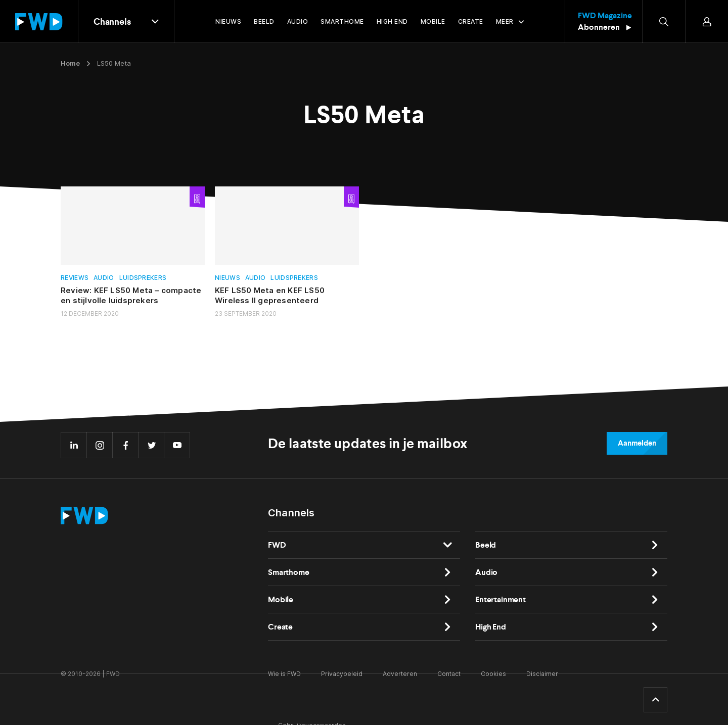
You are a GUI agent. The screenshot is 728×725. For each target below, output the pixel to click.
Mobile (281, 599)
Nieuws (227, 278)
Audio (104, 278)
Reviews (75, 278)
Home (70, 63)
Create (280, 627)
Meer (505, 21)
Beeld (486, 545)
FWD (277, 545)
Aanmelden (637, 443)
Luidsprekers (143, 278)
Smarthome (289, 572)
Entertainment (500, 599)
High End (491, 627)
